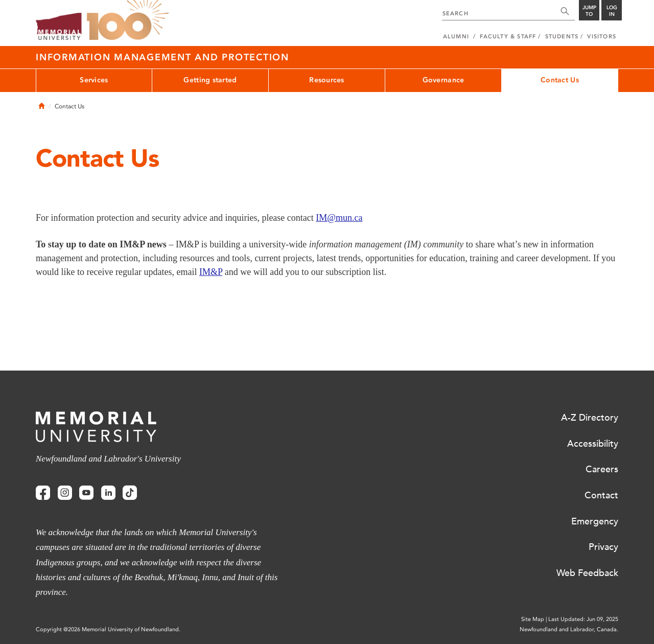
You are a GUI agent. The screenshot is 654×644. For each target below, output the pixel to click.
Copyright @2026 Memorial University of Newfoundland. (108, 629)
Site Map (533, 619)
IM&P (211, 272)
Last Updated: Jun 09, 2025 (583, 619)
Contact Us (560, 80)
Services (94, 80)
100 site (128, 20)
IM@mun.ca (339, 218)
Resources (327, 80)
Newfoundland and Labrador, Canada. (569, 629)
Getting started (210, 80)
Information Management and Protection (162, 57)
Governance (443, 80)
